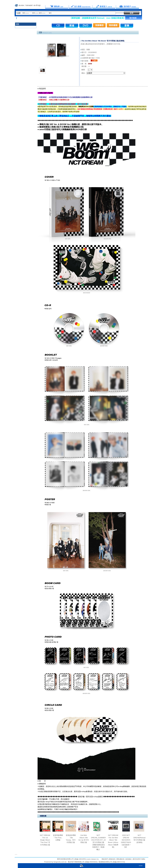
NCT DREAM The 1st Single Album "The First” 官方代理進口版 (45, 840)
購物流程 (112, 859)
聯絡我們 (105, 859)
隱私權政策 (120, 859)
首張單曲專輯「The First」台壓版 (58, 838)
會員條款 (128, 859)
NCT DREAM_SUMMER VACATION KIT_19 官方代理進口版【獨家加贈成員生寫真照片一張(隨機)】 (98, 842)
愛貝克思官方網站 (139, 859)
